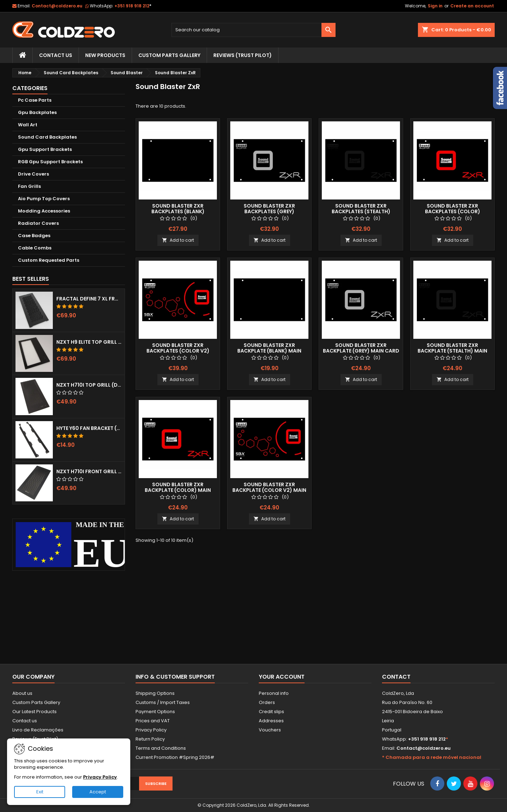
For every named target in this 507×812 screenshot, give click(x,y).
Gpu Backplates (37, 112)
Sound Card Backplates (47, 137)
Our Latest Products (35, 712)
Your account (282, 677)
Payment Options (155, 712)
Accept (98, 792)
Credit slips (271, 712)
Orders (267, 702)
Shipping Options (155, 693)
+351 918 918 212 (133, 6)
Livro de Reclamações (38, 730)
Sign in (435, 6)
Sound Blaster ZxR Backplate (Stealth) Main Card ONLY (452, 351)
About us (22, 693)
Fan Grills (29, 186)
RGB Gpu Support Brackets (50, 162)
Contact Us (56, 55)
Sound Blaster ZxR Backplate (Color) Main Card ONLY (178, 490)
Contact (396, 677)
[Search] (254, 30)
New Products (105, 55)
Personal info (274, 693)
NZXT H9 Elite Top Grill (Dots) (89, 342)
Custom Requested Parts (49, 260)
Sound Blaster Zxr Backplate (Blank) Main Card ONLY (269, 351)
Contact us (25, 721)
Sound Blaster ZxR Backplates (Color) (453, 209)
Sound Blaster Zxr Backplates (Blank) (178, 209)
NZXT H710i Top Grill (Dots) (89, 385)
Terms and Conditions (161, 748)
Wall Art (28, 125)
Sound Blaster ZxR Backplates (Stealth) (361, 209)
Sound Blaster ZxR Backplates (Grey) (269, 209)
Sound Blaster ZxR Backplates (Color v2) (178, 348)
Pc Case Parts (35, 100)
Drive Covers (33, 174)
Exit (40, 792)
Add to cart (178, 240)
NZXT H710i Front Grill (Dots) (89, 471)
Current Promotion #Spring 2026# (175, 757)
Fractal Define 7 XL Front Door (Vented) (89, 299)
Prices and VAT (153, 721)
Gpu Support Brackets (45, 149)
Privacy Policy (151, 730)
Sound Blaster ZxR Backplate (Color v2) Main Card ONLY (269, 490)
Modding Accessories (44, 211)
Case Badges (34, 236)
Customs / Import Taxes (163, 702)
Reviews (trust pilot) (243, 55)
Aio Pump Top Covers (44, 199)
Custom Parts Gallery (169, 55)
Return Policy (150, 739)
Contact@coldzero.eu (57, 6)
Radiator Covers (38, 223)
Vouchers (270, 730)
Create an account (472, 6)
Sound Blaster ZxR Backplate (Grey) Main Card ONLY (361, 351)
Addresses (271, 721)
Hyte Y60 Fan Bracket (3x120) (89, 428)
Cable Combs (35, 248)
